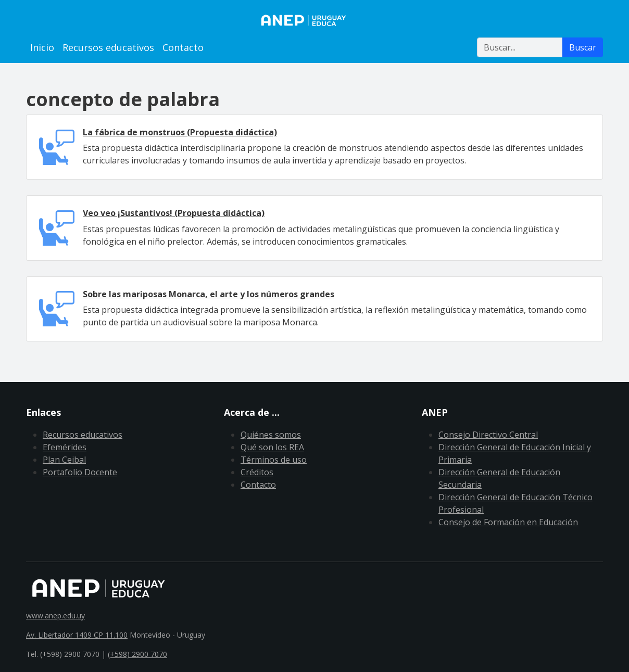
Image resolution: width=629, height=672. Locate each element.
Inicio (42, 47)
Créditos (257, 472)
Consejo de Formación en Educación (508, 522)
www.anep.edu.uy (55, 616)
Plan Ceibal (64, 460)
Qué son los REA (272, 447)
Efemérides (65, 447)
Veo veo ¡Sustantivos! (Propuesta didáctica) (174, 213)
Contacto (183, 47)
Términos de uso (274, 460)
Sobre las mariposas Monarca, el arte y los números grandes (209, 294)
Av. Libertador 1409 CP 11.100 (77, 635)
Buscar (583, 47)
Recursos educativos (108, 47)
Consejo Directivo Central (488, 435)
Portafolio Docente (80, 472)
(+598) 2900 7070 (137, 654)
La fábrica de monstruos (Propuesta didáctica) (180, 132)
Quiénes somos (271, 435)
